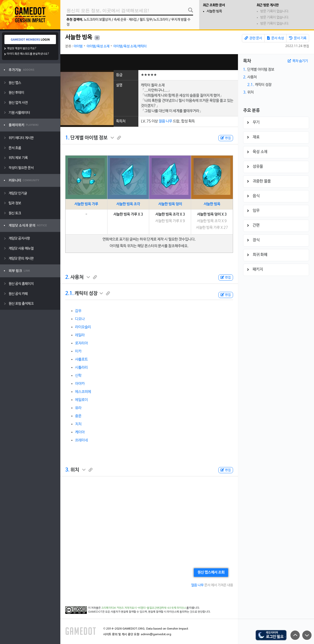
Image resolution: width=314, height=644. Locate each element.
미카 (78, 351)
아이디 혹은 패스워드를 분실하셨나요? (28, 54)
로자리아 (81, 343)
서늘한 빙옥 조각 (128, 204)
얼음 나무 (165, 121)
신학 (78, 376)
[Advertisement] (149, 62)
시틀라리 (81, 368)
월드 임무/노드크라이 (154, 20)
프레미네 (81, 440)
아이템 (78, 46)
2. (67, 277)
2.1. (69, 294)
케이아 (80, 432)
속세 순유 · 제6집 (125, 20)
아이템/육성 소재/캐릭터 (130, 46)
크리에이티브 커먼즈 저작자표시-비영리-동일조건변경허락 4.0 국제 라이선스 (144, 608)
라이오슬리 (83, 327)
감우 (78, 311)
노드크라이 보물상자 (97, 20)
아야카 (80, 384)
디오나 (80, 319)
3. (67, 470)
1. (67, 138)
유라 (78, 408)
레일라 (80, 335)
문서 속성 (275, 38)
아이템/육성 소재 (98, 46)
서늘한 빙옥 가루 (86, 204)
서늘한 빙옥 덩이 (170, 204)
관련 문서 (253, 38)
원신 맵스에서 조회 (211, 572)
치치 (78, 424)
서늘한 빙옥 (214, 11)
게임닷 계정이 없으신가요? (22, 49)
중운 (78, 416)
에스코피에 (83, 392)
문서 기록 (298, 38)
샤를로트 (81, 359)
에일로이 (81, 400)
